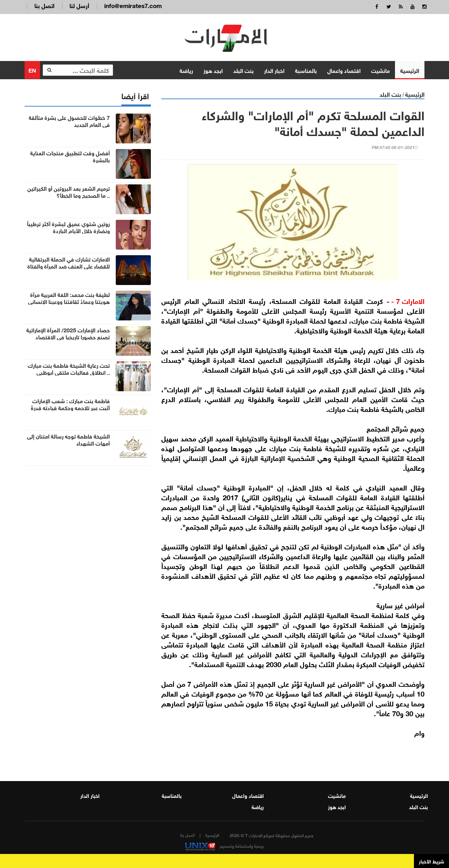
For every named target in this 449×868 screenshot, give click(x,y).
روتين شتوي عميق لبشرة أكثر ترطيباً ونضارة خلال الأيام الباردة (68, 227)
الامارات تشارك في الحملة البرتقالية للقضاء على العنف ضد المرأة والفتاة (69, 262)
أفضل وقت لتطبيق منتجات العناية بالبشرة (70, 156)
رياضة (186, 70)
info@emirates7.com (133, 5)
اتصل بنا (44, 5)
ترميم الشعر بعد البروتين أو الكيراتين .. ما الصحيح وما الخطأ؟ (69, 191)
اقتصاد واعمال (344, 70)
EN (32, 70)
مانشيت (380, 70)
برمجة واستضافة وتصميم (224, 846)
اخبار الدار (274, 70)
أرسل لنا (79, 5)
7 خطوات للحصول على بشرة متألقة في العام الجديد (69, 121)
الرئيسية (410, 70)
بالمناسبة (306, 70)
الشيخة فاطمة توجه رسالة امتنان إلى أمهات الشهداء (68, 439)
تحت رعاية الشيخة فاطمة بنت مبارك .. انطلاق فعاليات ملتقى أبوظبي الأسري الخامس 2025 (69, 372)
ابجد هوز (213, 70)
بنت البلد (243, 70)
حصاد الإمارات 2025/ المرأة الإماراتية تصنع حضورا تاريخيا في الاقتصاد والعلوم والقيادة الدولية (68, 337)
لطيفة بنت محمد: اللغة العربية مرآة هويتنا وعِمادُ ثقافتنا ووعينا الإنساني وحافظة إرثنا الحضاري (69, 301)
